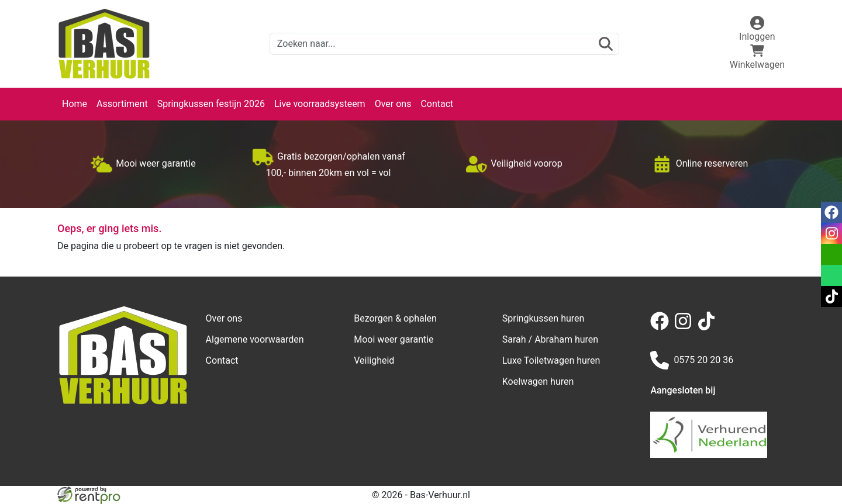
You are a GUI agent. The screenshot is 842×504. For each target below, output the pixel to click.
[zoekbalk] (444, 44)
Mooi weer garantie (394, 339)
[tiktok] (709, 327)
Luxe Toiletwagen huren (551, 360)
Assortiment (122, 104)
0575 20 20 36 (692, 360)
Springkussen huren (543, 318)
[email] (831, 254)
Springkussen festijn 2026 (211, 104)
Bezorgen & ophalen (395, 318)
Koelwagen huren (538, 382)
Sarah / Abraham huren (550, 339)
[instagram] (685, 327)
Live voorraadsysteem (320, 104)
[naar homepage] (104, 44)
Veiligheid (374, 360)
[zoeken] (606, 44)
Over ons (393, 104)
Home (75, 104)
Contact (437, 104)
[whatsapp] (831, 275)
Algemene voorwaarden (255, 339)
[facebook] (662, 327)
